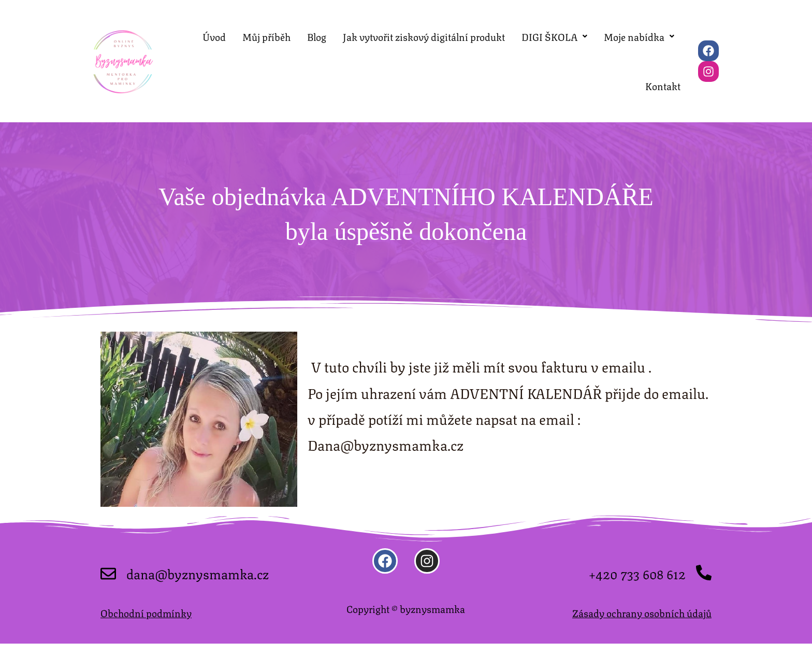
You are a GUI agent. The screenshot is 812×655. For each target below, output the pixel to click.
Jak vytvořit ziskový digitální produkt (424, 36)
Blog (317, 36)
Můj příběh (266, 36)
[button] (554, 36)
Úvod (214, 36)
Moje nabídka (639, 36)
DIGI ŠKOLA (554, 36)
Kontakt (663, 97)
